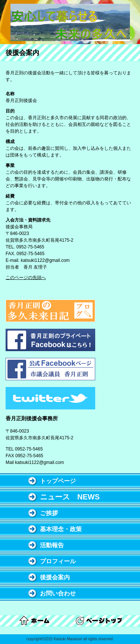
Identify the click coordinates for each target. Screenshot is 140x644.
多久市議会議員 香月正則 (70, 22)
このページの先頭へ (26, 278)
